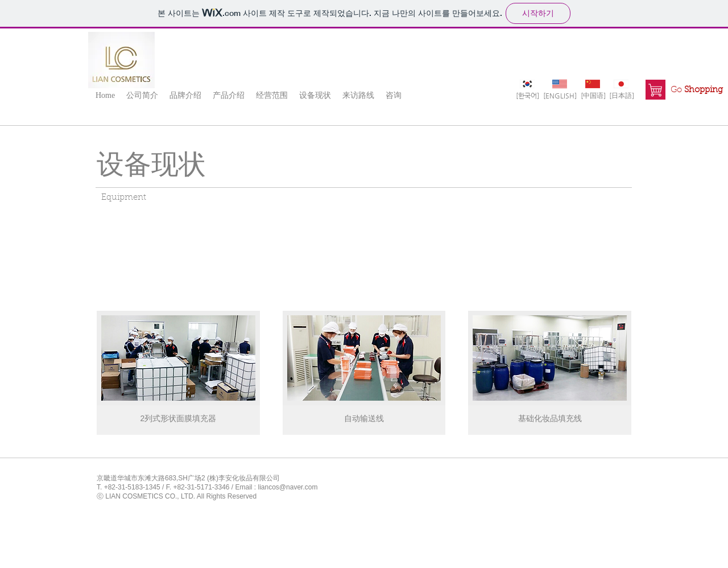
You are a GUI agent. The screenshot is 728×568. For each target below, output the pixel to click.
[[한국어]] (528, 96)
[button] (142, 95)
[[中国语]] (593, 96)
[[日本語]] (621, 96)
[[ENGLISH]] (560, 96)
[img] (178, 373)
